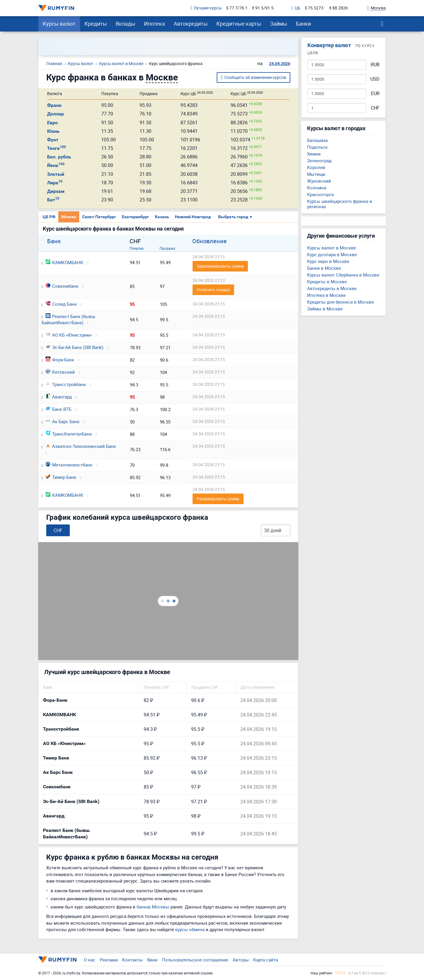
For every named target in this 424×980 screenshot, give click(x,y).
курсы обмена (190, 929)
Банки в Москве (324, 268)
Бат (53, 200)
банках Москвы (153, 907)
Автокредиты (191, 24)
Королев (316, 167)
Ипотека (154, 24)
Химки (314, 154)
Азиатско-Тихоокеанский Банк (81, 446)
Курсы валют (59, 24)
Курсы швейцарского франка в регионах (340, 204)
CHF (375, 108)
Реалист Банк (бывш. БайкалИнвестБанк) (69, 319)
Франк (54, 105)
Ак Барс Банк (63, 421)
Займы (279, 24)
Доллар (56, 114)
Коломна (317, 188)
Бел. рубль (59, 157)
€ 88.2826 (338, 8)
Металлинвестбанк (69, 465)
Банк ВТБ (58, 409)
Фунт (53, 140)
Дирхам (56, 191)
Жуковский (319, 181)
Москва (69, 217)
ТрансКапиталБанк (69, 434)
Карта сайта (266, 960)
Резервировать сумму (218, 499)
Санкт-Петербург (99, 217)
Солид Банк (61, 304)
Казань (162, 217)
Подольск (317, 147)
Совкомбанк (62, 286)
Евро (52, 123)
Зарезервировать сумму (220, 266)
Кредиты (96, 24)
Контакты (132, 960)
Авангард (59, 397)
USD (375, 79)
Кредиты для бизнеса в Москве (341, 302)
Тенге (57, 148)
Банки (303, 24)
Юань (53, 131)
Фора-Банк (60, 360)
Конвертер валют (329, 45)
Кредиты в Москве (327, 282)
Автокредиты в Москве (332, 288)
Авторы (241, 960)
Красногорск (321, 194)
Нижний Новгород (193, 217)
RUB (375, 65)
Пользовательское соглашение (195, 960)
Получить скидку (213, 290)
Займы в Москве (325, 309)
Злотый (56, 174)
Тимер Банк (61, 477)
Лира (55, 183)
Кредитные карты (239, 24)
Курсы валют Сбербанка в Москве (343, 275)
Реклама (109, 960)
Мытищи (316, 174)
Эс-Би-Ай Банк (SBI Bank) (74, 347)
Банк (54, 241)
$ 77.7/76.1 (237, 8)
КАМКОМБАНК (64, 262)
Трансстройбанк (66, 384)
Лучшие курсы (206, 8)
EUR (375, 93)
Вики (152, 960)
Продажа (167, 248)
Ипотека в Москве (326, 295)
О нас (90, 960)
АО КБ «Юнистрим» (69, 335)
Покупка (137, 248)
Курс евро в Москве (328, 261)
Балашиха (317, 140)
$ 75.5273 (314, 8)
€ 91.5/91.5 (263, 8)
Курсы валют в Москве (332, 248)
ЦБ (296, 8)
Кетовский (60, 372)
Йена (56, 165)
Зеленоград (319, 160)
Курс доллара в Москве (332, 254)
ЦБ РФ (49, 217)
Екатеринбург (135, 217)
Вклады (125, 24)
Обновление (209, 241)
